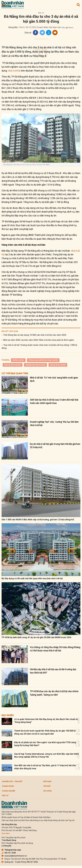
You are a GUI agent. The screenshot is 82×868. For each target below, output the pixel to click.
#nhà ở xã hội (18, 360)
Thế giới (47, 786)
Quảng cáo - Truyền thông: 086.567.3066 (20, 862)
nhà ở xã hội (14, 71)
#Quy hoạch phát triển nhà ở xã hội (43, 360)
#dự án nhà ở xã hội (13, 365)
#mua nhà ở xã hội (58, 365)
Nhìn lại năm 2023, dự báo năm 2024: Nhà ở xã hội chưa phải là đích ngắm (39, 340)
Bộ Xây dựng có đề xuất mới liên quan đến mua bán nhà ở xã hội (32, 578)
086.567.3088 (9, 853)
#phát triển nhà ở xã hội (35, 365)
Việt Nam (47, 781)
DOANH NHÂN (8, 786)
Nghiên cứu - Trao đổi (12, 781)
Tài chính (47, 791)
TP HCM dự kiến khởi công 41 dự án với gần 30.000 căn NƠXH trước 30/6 (36, 637)
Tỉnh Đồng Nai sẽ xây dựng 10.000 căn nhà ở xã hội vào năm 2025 (35, 335)
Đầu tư (41, 13)
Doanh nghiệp (9, 791)
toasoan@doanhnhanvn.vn (14, 856)
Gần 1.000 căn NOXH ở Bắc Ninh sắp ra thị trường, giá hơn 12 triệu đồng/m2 (38, 520)
